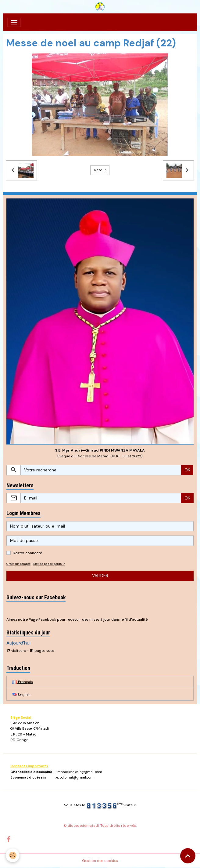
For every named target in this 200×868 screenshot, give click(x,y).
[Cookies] (13, 855)
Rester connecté (27, 553)
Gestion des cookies (100, 861)
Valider (100, 576)
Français (23, 682)
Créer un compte (18, 564)
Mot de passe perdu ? (49, 564)
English (21, 694)
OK (187, 470)
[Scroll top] (188, 856)
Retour (100, 170)
